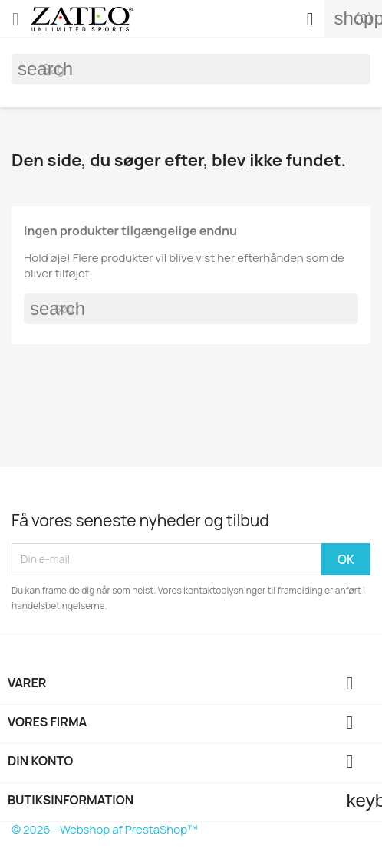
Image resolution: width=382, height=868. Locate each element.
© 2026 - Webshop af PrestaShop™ (104, 829)
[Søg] (191, 69)
